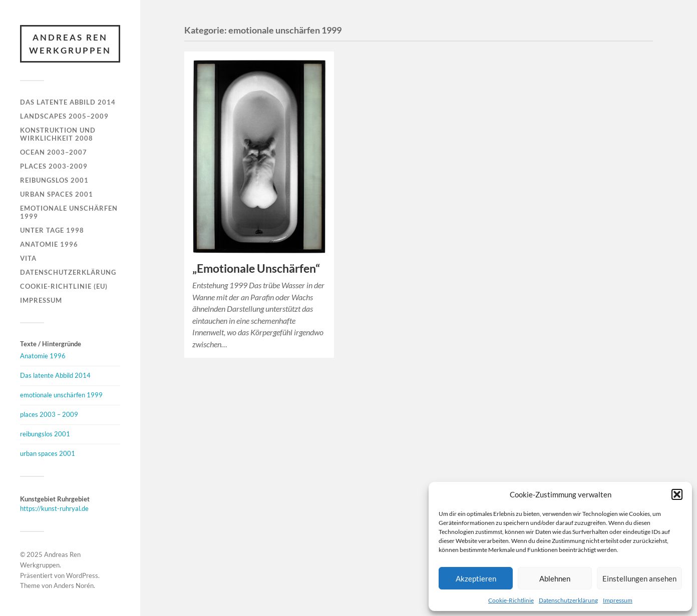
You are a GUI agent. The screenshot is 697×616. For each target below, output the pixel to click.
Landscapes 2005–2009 (64, 116)
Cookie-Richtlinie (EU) (64, 286)
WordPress (82, 575)
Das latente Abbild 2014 (68, 102)
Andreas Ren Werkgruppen (70, 44)
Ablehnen (555, 578)
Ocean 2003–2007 (54, 152)
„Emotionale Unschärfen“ (256, 268)
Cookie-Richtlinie (511, 600)
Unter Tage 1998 (52, 230)
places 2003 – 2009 (49, 414)
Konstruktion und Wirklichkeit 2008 (58, 134)
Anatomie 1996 (49, 244)
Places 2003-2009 (54, 166)
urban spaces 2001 (48, 453)
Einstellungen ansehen (639, 578)
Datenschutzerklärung (568, 600)
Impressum (618, 600)
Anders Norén (74, 585)
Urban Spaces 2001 (57, 194)
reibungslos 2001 (45, 434)
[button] (677, 494)
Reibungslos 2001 (54, 180)
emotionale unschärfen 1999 (61, 395)
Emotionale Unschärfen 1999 (69, 212)
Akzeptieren (476, 578)
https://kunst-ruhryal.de (54, 508)
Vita (28, 258)
